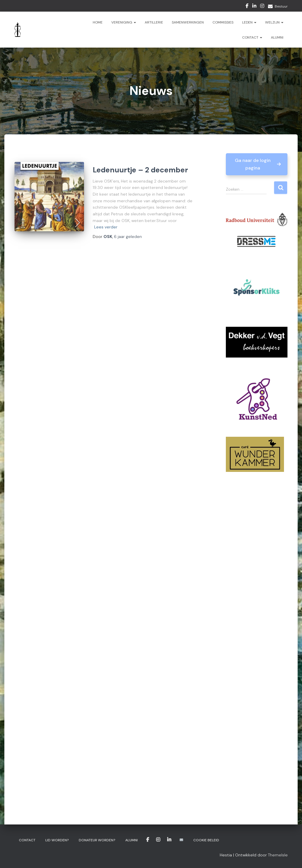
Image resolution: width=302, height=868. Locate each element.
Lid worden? (57, 840)
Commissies (223, 22)
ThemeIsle (278, 855)
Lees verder (106, 227)
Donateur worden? (97, 840)
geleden (128, 237)
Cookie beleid (206, 840)
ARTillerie (154, 22)
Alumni (277, 37)
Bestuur (281, 6)
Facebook (247, 7)
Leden (249, 22)
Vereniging (124, 22)
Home (98, 22)
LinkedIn (254, 7)
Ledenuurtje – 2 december (140, 170)
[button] (257, 164)
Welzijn (274, 22)
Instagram (262, 7)
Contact (252, 37)
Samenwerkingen (188, 22)
